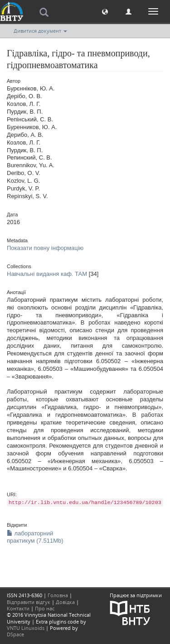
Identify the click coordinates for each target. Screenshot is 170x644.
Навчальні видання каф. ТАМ (47, 274)
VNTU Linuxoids (26, 628)
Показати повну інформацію (45, 248)
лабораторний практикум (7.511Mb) (35, 537)
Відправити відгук (29, 602)
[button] (105, 11)
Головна (58, 595)
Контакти (18, 608)
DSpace (15, 634)
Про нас (45, 608)
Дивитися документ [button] (40, 31)
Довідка (65, 602)
